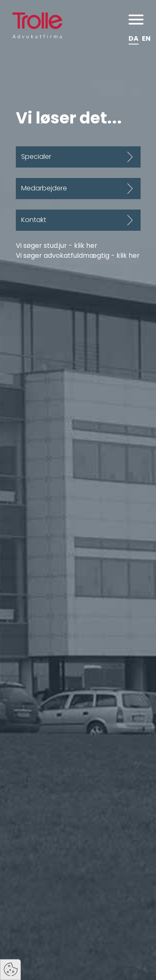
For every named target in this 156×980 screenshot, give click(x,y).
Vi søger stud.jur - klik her (57, 246)
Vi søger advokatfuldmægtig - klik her (78, 255)
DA (134, 38)
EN (146, 38)
